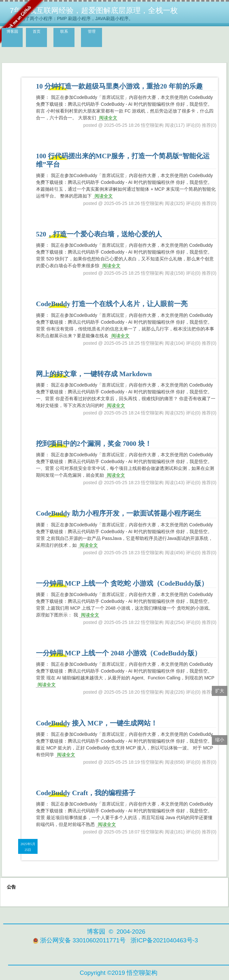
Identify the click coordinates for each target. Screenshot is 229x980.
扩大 (220, 691)
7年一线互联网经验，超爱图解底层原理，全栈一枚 (94, 10)
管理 (92, 31)
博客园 (12, 31)
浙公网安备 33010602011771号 (79, 940)
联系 (64, 31)
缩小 (220, 740)
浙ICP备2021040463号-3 (164, 940)
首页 (37, 31)
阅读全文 (108, 118)
